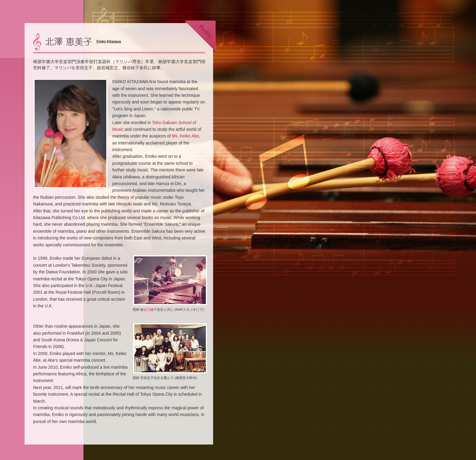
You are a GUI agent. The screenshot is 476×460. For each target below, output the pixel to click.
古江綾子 (150, 309)
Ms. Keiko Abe (185, 136)
